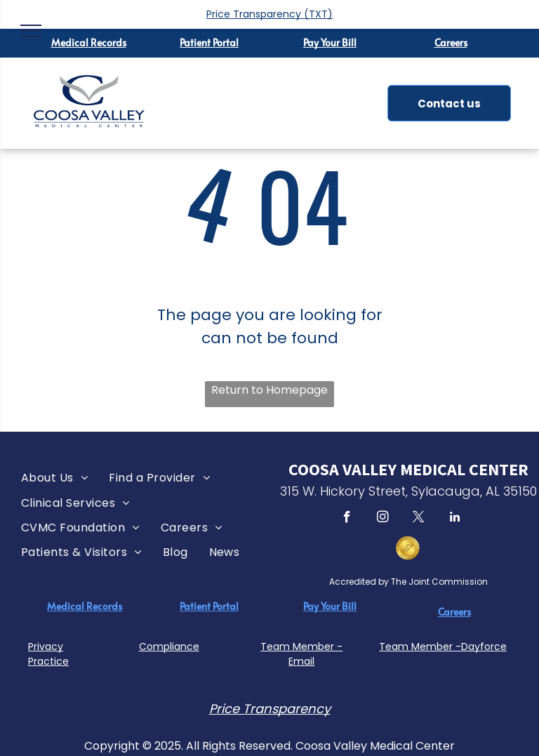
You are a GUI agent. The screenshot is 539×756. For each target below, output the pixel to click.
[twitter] (419, 519)
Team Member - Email (301, 654)
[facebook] (347, 519)
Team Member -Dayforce (443, 646)
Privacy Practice (48, 654)
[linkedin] (454, 519)
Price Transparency (254, 14)
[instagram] (383, 519)
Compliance (169, 646)
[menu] (31, 31)
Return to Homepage (269, 390)
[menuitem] (54, 478)
